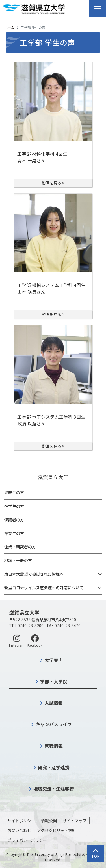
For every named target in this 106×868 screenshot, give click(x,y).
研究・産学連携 (54, 767)
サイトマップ (75, 821)
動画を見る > (53, 183)
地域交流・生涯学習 (54, 789)
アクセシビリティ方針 (57, 830)
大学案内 (54, 660)
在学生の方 (14, 506)
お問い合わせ (19, 830)
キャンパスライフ (54, 724)
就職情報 (54, 746)
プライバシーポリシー (27, 840)
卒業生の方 (14, 533)
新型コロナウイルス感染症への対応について (44, 588)
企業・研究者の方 (20, 547)
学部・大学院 (54, 681)
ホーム (9, 27)
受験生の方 (14, 492)
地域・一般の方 (18, 560)
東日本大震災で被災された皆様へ (34, 574)
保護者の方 (14, 520)
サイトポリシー (21, 821)
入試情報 (54, 703)
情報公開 (49, 821)
